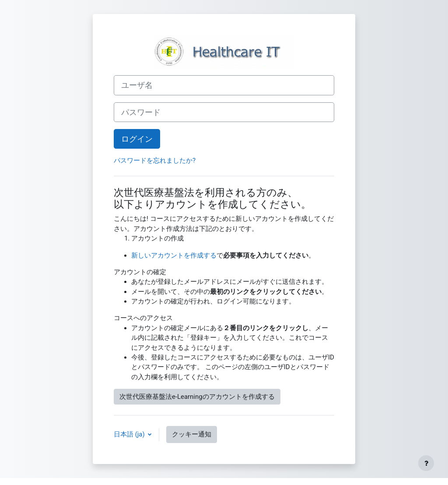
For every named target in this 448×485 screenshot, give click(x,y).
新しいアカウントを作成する (174, 255)
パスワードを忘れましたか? (155, 161)
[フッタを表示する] (426, 463)
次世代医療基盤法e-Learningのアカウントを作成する (197, 397)
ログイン (137, 139)
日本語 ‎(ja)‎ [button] (130, 434)
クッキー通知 (192, 434)
